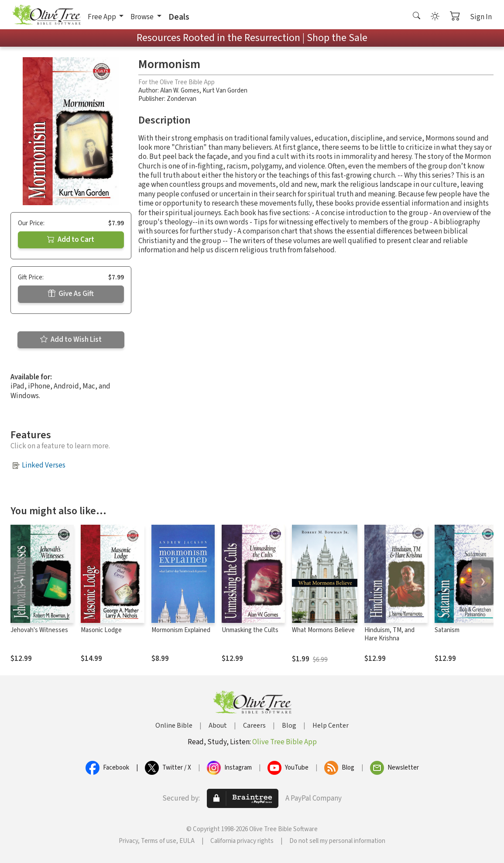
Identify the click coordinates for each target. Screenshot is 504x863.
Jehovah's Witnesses (39, 630)
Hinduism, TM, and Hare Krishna (389, 634)
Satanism (447, 630)
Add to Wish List (71, 340)
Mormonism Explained (181, 630)
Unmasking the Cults (250, 630)
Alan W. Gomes (180, 91)
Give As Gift (71, 294)
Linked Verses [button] (44, 465)
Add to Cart (71, 240)
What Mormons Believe (323, 630)
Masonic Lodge (101, 630)
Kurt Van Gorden (225, 91)
